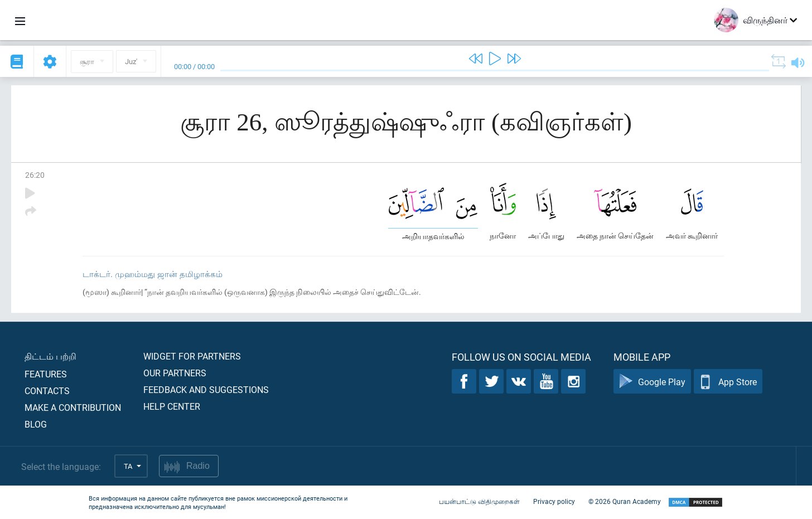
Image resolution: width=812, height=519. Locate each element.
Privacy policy (554, 501)
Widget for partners (192, 356)
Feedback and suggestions (206, 389)
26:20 (35, 175)
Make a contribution (73, 407)
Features (46, 374)
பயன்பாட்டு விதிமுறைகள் (479, 501)
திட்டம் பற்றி (50, 356)
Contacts (47, 391)
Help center (172, 406)
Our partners (175, 373)
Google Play (652, 382)
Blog (36, 424)
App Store (728, 382)
